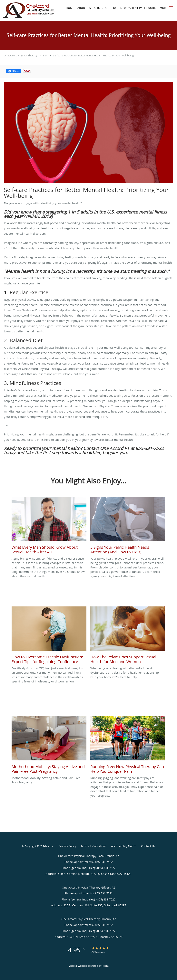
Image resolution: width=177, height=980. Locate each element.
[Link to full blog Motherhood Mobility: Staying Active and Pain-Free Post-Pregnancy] (49, 746)
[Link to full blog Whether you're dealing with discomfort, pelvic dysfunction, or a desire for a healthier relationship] (128, 636)
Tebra (105, 966)
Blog (45, 55)
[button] (171, 8)
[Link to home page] (28, 10)
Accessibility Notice (124, 846)
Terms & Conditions (94, 846)
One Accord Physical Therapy (21, 55)
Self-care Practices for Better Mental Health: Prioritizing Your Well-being (93, 55)
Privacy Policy (67, 846)
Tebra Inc (48, 846)
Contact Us (148, 846)
